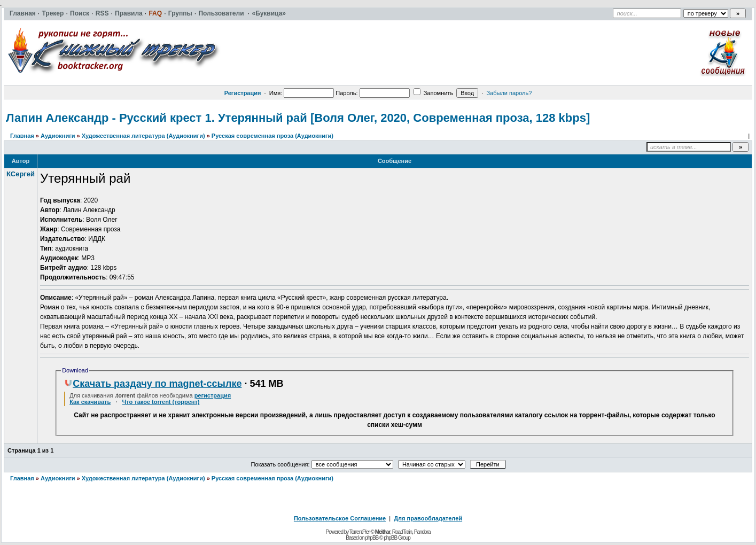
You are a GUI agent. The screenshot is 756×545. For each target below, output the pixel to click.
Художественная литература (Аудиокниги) (143, 136)
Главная (22, 136)
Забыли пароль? (509, 93)
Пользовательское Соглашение (340, 518)
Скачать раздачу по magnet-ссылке (153, 384)
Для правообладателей (428, 518)
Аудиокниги (58, 136)
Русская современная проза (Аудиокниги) (272, 136)
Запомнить (433, 93)
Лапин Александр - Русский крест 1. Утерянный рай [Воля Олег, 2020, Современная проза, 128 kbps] (298, 118)
